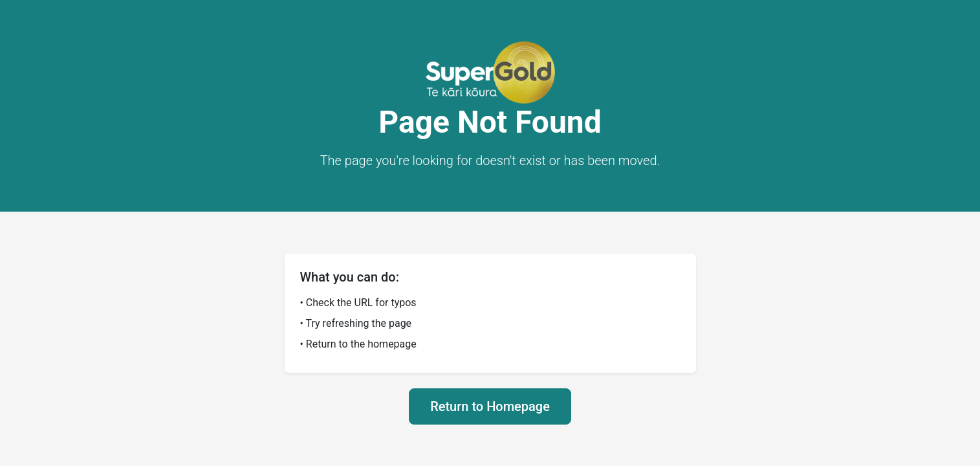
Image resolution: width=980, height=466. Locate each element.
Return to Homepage (490, 406)
